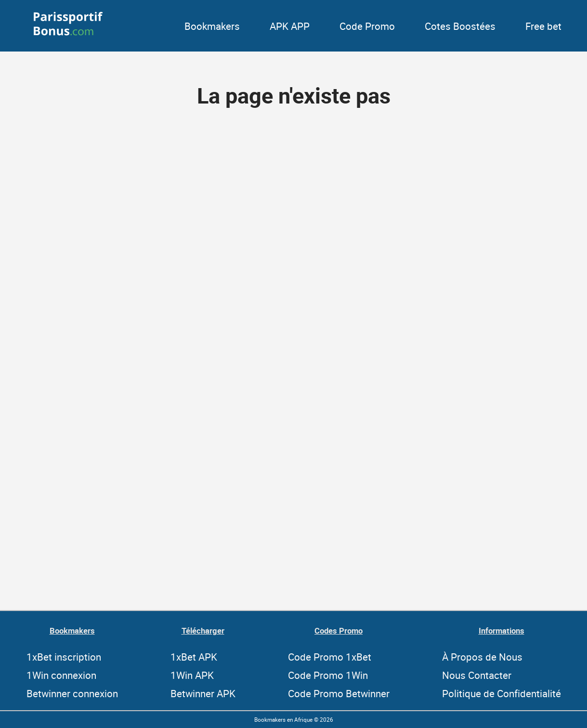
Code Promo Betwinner (339, 693)
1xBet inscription (64, 657)
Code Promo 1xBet (330, 657)
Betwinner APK (203, 693)
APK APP (290, 26)
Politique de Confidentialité (502, 693)
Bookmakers (212, 26)
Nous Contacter (477, 675)
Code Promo (367, 26)
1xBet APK (194, 657)
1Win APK (192, 675)
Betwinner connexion (72, 693)
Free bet (543, 26)
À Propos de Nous (482, 657)
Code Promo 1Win (328, 675)
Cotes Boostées (460, 26)
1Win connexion (61, 675)
